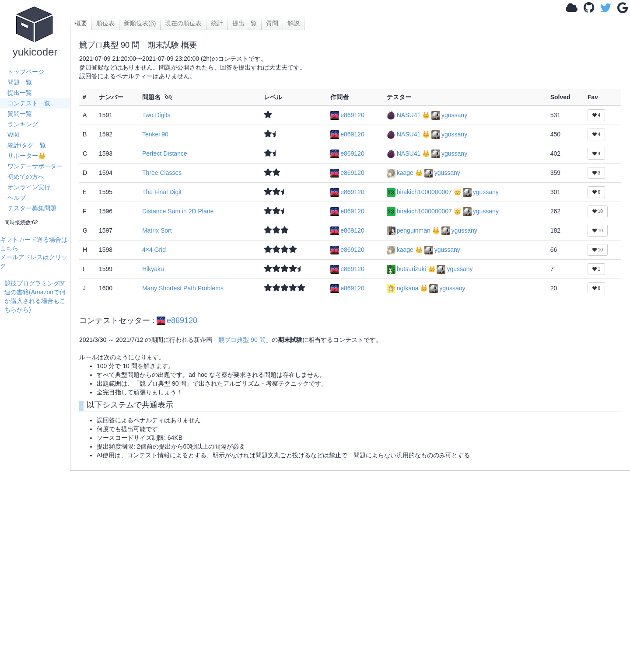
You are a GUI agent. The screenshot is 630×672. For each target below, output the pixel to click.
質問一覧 (20, 114)
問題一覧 (20, 82)
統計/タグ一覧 (27, 145)
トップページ (26, 72)
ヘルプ (17, 198)
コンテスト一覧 (29, 103)
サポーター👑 (26, 156)
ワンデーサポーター (35, 166)
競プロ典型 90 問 (242, 340)
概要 (81, 23)
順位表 (105, 23)
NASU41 (404, 115)
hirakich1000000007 (420, 192)
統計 (217, 23)
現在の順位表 (183, 23)
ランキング (23, 124)
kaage (401, 173)
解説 (294, 23)
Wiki (13, 135)
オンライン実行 (29, 187)
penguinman (409, 230)
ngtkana (404, 288)
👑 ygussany (445, 115)
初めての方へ (26, 177)
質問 (272, 23)
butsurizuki (407, 269)
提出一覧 (20, 93)
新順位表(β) (140, 23)
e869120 (347, 115)
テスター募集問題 (32, 208)
